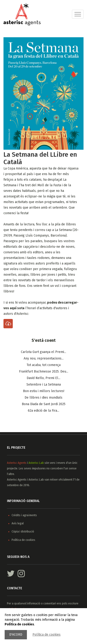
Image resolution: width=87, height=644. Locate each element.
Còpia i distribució (23, 532)
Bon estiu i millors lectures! (44, 391)
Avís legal (18, 523)
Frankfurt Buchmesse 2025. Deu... (44, 371)
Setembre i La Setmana (44, 385)
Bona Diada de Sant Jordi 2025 (44, 404)
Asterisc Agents (17, 463)
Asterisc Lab (36, 463)
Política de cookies (47, 635)
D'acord (16, 635)
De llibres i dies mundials (43, 398)
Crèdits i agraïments (24, 515)
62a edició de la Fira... (43, 411)
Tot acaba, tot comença (44, 365)
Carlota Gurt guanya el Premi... (43, 352)
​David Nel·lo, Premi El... (43, 378)
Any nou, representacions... (44, 358)
